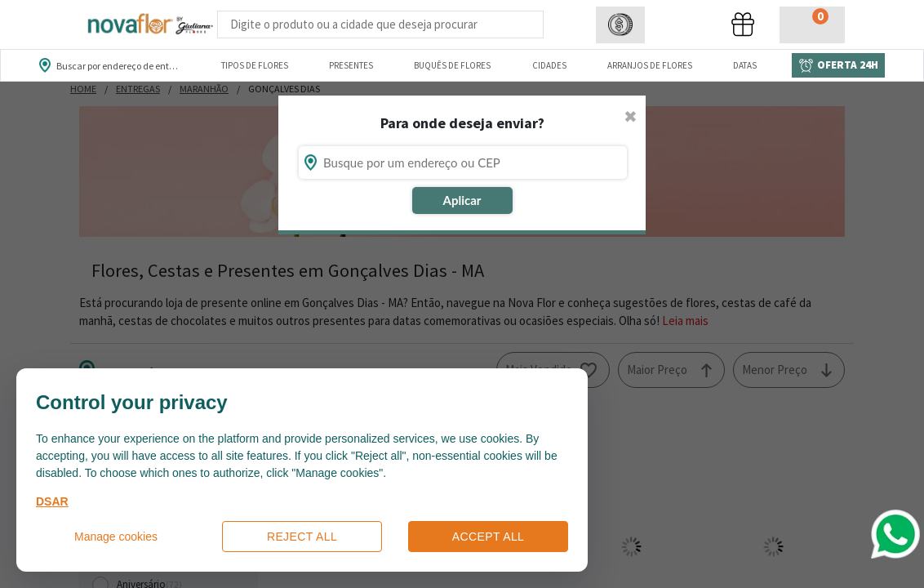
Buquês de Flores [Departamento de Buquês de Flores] (452, 65)
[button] (620, 25)
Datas (745, 65)
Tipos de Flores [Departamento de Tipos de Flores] (255, 65)
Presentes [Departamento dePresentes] (351, 65)
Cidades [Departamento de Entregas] (549, 65)
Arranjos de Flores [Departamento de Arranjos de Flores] (650, 65)
